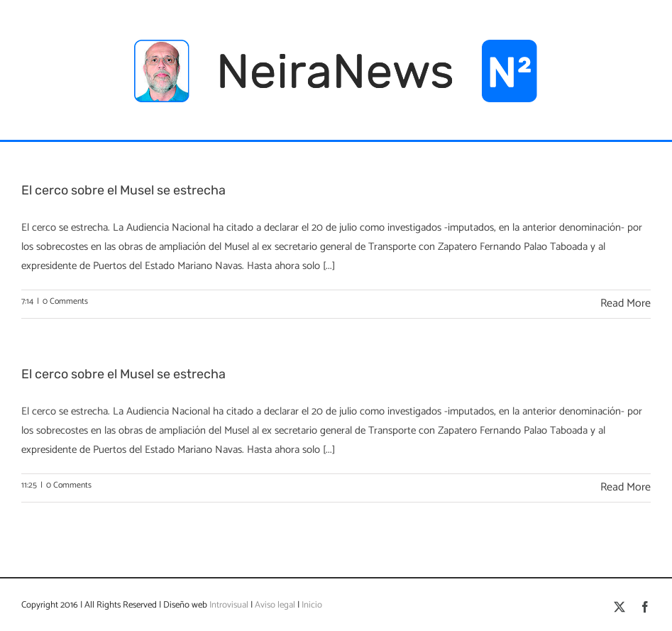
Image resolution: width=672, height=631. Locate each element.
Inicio (312, 605)
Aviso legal (275, 605)
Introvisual (228, 605)
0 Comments (65, 301)
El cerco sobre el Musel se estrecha (123, 190)
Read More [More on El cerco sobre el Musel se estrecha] (626, 303)
